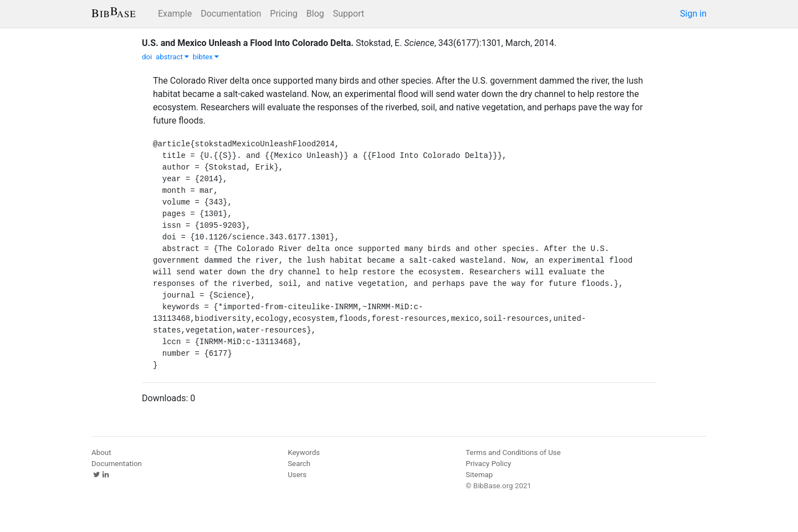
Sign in (693, 14)
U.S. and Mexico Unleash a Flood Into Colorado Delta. (248, 43)
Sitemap (479, 475)
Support (349, 14)
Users (297, 475)
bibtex (206, 57)
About (101, 452)
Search (299, 464)
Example (175, 14)
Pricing (284, 14)
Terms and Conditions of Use (513, 452)
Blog (315, 14)
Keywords (304, 452)
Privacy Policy (488, 464)
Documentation (231, 14)
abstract (172, 57)
